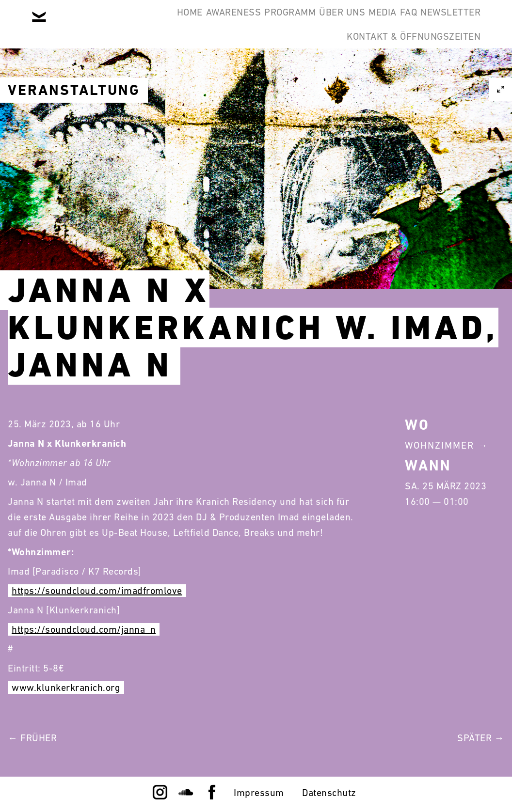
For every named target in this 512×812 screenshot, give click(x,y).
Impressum (259, 793)
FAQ (386, 23)
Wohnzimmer (440, 445)
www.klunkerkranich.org (66, 687)
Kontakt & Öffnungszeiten (406, 70)
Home (94, 23)
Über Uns (291, 23)
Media (346, 23)
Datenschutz (329, 793)
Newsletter (443, 23)
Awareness (152, 23)
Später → (481, 738)
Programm (224, 23)
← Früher (32, 738)
